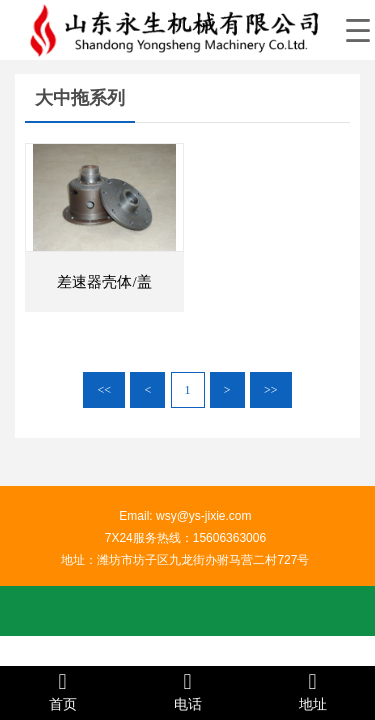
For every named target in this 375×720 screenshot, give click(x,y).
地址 (312, 691)
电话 (187, 691)
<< (104, 390)
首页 (62, 691)
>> (271, 390)
